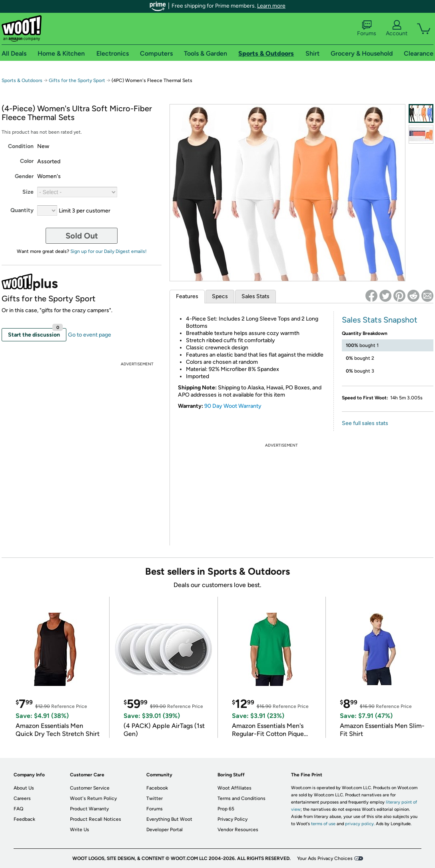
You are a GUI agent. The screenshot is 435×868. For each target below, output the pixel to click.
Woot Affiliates (234, 788)
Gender (24, 176)
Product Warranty (89, 809)
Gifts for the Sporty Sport (77, 80)
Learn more (271, 6)
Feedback (24, 819)
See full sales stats (365, 423)
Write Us (80, 830)
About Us (24, 788)
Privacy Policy (232, 819)
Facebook (157, 788)
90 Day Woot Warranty (233, 406)
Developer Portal (165, 830)
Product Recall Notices (96, 819)
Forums (367, 28)
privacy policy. (360, 824)
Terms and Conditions (241, 798)
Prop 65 (226, 809)
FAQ (18, 809)
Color (27, 161)
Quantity (22, 210)
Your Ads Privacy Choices (325, 858)
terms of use (323, 824)
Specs (220, 296)
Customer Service (90, 788)
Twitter (155, 798)
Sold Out (82, 236)
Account (397, 28)
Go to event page (90, 335)
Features (187, 296)
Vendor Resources (238, 830)
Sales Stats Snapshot (380, 320)
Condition (21, 146)
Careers (22, 798)
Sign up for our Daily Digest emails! (109, 251)
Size (28, 192)
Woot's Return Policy (93, 798)
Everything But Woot (169, 819)
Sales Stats (255, 296)
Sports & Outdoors (22, 80)
